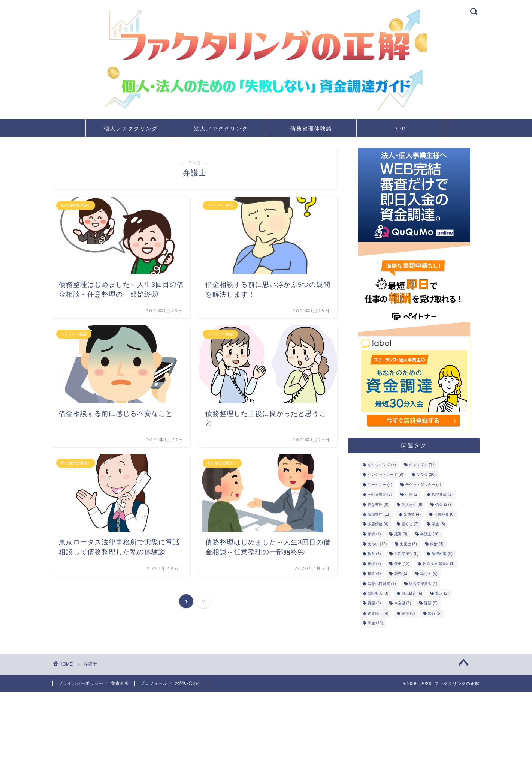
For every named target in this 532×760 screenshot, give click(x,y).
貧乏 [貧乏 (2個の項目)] (442, 593)
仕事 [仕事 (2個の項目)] (412, 495)
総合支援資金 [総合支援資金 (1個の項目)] (423, 584)
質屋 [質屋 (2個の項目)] (374, 603)
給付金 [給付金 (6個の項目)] (429, 574)
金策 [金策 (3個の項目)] (408, 613)
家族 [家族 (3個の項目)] (438, 524)
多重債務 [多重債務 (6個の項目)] (378, 524)
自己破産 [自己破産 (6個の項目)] (412, 593)
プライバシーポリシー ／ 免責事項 (94, 683)
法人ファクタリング (221, 129)
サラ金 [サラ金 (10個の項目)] (426, 475)
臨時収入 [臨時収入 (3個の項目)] (378, 593)
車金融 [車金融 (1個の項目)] (403, 603)
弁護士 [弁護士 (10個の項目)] (430, 534)
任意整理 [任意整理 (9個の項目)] (378, 504)
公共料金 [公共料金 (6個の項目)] (444, 514)
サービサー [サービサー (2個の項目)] (380, 485)
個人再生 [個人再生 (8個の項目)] (412, 504)
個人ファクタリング (131, 129)
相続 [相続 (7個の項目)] (374, 564)
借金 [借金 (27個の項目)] (443, 504)
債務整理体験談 (311, 129)
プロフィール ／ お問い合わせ (171, 683)
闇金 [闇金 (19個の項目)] (375, 623)
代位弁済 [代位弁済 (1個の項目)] (442, 495)
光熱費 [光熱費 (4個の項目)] (412, 514)
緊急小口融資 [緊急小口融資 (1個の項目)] (382, 584)
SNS (402, 129)
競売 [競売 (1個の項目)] (401, 574)
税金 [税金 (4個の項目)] (374, 574)
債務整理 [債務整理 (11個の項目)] (379, 514)
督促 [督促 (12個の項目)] (402, 564)
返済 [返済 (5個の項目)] (431, 603)
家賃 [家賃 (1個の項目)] (374, 534)
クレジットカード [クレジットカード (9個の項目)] (386, 475)
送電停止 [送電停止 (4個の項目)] (378, 613)
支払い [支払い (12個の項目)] (377, 544)
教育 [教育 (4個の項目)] (374, 554)
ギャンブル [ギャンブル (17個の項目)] (422, 465)
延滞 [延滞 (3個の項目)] (401, 534)
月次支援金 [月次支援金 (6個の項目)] (406, 554)
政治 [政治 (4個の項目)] (437, 544)
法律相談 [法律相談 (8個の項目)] (442, 554)
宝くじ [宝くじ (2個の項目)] (410, 524)
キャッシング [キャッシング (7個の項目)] (382, 465)
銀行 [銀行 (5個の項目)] (435, 613)
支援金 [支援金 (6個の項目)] (408, 544)
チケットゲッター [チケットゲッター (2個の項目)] (423, 485)
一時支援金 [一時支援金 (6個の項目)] (380, 495)
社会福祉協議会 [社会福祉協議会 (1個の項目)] (439, 564)
